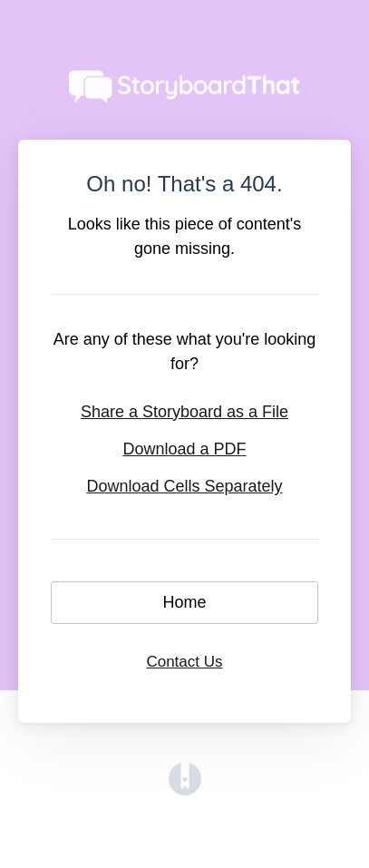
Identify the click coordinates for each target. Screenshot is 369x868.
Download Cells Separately (184, 486)
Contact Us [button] (184, 662)
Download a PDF (184, 449)
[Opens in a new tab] (185, 790)
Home (184, 602)
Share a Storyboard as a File (184, 412)
